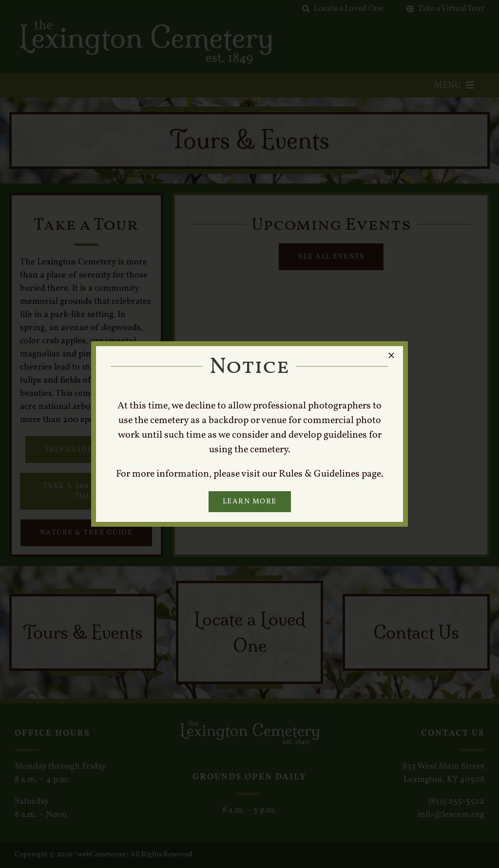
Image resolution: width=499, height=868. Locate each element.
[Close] (391, 355)
